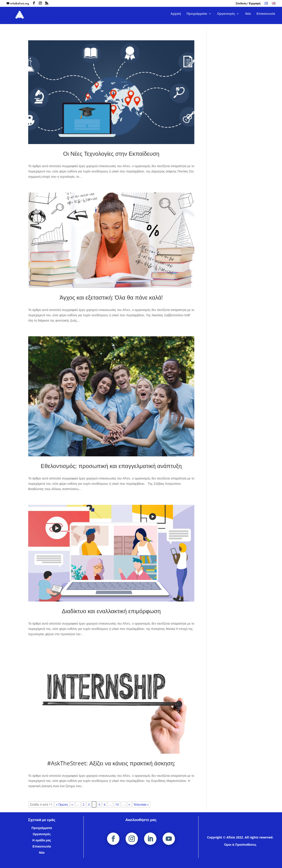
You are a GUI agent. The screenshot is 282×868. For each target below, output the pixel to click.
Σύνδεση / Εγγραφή (248, 4)
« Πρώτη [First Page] (62, 804)
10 (117, 804)
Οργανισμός (226, 17)
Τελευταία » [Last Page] (141, 804)
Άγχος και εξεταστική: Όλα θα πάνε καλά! (111, 297)
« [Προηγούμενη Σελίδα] (72, 804)
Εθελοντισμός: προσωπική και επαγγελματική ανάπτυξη (111, 466)
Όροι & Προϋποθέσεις (240, 845)
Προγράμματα (197, 17)
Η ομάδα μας (42, 840)
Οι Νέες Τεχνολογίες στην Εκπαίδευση (111, 154)
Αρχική (176, 17)
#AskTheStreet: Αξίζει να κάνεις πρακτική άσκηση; (111, 763)
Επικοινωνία (266, 17)
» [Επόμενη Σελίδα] (129, 804)
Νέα (248, 17)
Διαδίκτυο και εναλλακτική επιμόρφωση (111, 611)
